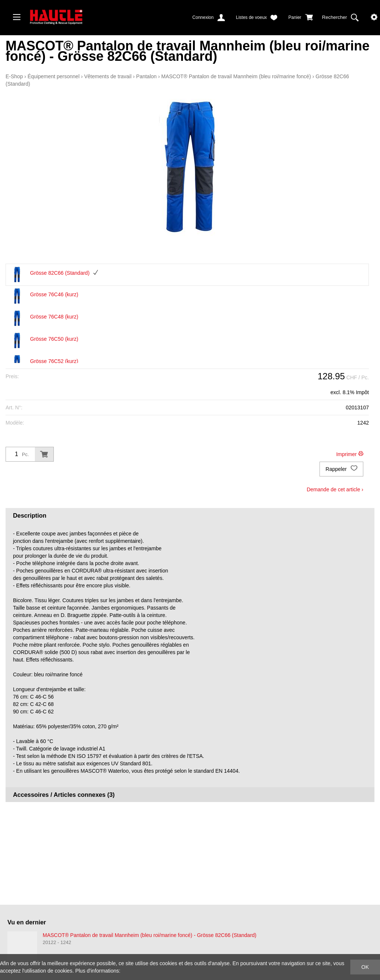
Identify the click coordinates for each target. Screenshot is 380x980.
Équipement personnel (53, 76)
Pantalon (146, 76)
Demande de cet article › (335, 489)
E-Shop (14, 76)
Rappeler (341, 469)
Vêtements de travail (108, 76)
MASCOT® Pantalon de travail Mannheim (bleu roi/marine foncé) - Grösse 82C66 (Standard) (150, 935)
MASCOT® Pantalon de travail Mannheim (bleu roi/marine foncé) (236, 76)
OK (365, 967)
